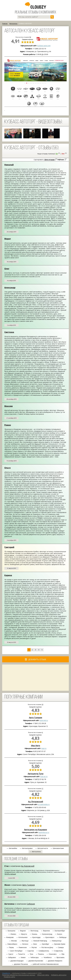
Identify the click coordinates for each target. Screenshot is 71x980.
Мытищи (25, 941)
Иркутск (24, 934)
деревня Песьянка (21, 964)
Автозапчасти (43, 848)
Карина (8, 575)
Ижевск (13, 934)
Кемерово (10, 937)
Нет (63, 154)
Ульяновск (53, 954)
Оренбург (45, 944)
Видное (23, 931)
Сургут (11, 954)
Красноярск (50, 937)
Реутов (34, 947)
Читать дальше (10, 874)
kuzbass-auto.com (44, 46)
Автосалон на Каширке (35, 830)
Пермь (11, 947)
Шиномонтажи (58, 848)
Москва (14, 941)
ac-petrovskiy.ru (44, 804)
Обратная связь (43, 975)
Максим (8, 406)
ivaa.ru (44, 748)
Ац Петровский (36, 802)
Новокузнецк (57, 941)
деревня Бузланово (36, 961)
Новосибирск (12, 944)
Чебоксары (35, 957)
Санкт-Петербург (16, 951)
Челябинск (48, 957)
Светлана (9, 332)
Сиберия (31, 904)
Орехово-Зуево (60, 944)
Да (57, 154)
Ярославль (60, 957)
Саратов (31, 951)
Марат (8, 239)
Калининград (47, 934)
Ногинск (25, 944)
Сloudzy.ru (6, 973)
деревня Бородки (17, 961)
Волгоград (34, 931)
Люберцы (63, 937)
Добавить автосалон (59, 975)
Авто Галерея (35, 718)
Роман (8, 425)
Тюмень (41, 954)
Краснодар (36, 937)
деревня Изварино (55, 961)
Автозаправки (27, 848)
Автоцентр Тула (36, 774)
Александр (10, 288)
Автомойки (13, 848)
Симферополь (44, 951)
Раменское (23, 947)
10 (42, 704)
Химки (23, 957)
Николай (9, 165)
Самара (61, 947)
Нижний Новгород (40, 941)
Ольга (7, 468)
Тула (31, 954)
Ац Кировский (28, 866)
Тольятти (22, 954)
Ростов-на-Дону (47, 947)
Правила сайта (9, 977)
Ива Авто (36, 745)
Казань (35, 934)
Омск (35, 944)
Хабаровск (12, 957)
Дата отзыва (49, 160)
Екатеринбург (60, 931)
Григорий (9, 547)
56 (30, 37)
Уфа (63, 954)
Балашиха (11, 931)
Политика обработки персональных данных (19, 975)
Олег (7, 269)
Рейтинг (61, 160)
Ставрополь (58, 951)
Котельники (23, 937)
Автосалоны (36, 852)
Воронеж (46, 931)
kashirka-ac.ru (44, 832)
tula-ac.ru (44, 776)
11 (42, 788)
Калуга (60, 934)
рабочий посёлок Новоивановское (46, 964)
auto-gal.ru (44, 720)
